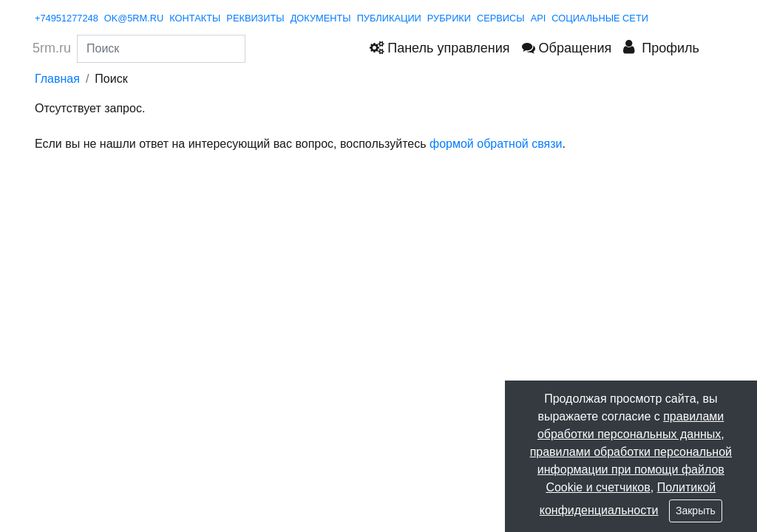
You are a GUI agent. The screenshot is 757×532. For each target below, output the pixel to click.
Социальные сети (600, 18)
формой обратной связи (496, 144)
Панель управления (439, 48)
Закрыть (696, 511)
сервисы (501, 18)
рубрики (449, 18)
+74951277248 (67, 18)
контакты (195, 18)
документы (321, 18)
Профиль (661, 47)
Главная (57, 79)
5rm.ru (52, 48)
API (539, 18)
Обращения (567, 48)
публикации (389, 18)
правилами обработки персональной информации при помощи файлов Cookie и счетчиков (631, 470)
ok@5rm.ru (134, 18)
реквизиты (255, 18)
